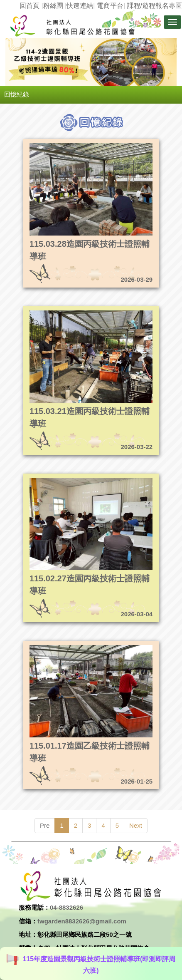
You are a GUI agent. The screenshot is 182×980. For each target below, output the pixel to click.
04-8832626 (66, 907)
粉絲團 (53, 6)
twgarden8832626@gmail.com (82, 921)
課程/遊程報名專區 (155, 6)
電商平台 (110, 6)
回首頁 (30, 6)
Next (136, 825)
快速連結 (80, 6)
